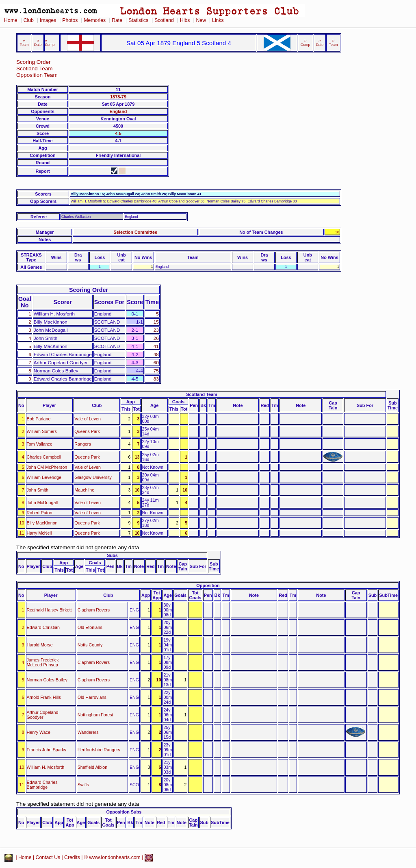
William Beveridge (44, 477)
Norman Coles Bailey (47, 680)
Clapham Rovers (94, 610)
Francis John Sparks (47, 750)
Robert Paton (40, 513)
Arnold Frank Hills (44, 697)
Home (11, 20)
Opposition (208, 585)
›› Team (334, 43)
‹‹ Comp (50, 43)
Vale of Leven (88, 419)
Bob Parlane (39, 419)
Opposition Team (37, 75)
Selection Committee (136, 232)
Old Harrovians (92, 697)
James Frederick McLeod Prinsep (43, 662)
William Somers (42, 431)
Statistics (138, 20)
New (201, 20)
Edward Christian (43, 627)
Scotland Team (35, 69)
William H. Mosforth (46, 767)
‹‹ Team (24, 43)
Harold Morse (40, 645)
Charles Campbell (44, 457)
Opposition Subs (124, 812)
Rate (117, 20)
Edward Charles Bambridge (42, 785)
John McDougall (42, 503)
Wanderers (88, 732)
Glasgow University (93, 477)
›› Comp (305, 43)
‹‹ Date (38, 43)
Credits (72, 857)
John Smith (38, 490)
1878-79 (118, 97)
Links (218, 20)
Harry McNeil (39, 533)
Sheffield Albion (93, 767)
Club (29, 20)
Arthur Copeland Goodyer (43, 715)
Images (48, 20)
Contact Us (48, 857)
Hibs (185, 20)
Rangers (82, 444)
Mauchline (84, 490)
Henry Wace (39, 732)
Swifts (83, 785)
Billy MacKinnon (42, 523)
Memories (95, 20)
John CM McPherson (47, 467)
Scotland (164, 20)
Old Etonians (90, 627)
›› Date (320, 43)
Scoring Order (34, 62)
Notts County (90, 645)
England (118, 111)
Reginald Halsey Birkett (49, 610)
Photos (70, 20)
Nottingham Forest (95, 715)
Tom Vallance (40, 444)
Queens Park (87, 431)
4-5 (118, 133)
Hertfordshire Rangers (99, 750)
